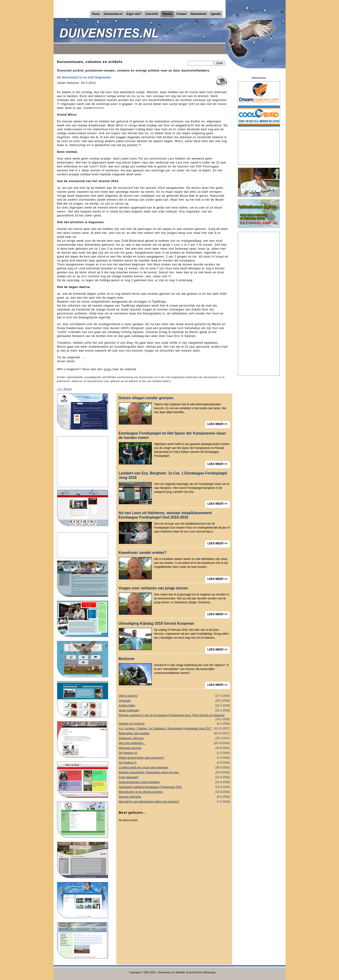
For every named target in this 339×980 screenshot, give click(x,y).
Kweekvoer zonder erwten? (143, 553)
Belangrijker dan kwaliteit (174, 733)
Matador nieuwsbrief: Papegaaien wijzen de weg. (174, 773)
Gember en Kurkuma (174, 724)
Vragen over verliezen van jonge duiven (153, 588)
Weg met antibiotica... (174, 743)
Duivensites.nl (113, 14)
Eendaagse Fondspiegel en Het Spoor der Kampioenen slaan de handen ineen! (172, 435)
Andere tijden (174, 706)
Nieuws (168, 14)
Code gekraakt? (174, 777)
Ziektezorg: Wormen (174, 738)
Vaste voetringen (174, 710)
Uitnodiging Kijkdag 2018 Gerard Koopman (156, 623)
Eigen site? (134, 14)
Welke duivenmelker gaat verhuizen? (174, 758)
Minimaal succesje (174, 748)
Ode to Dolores (174, 696)
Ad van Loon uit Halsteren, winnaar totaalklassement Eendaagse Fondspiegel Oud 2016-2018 (165, 515)
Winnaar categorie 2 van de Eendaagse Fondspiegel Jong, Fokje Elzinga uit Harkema (174, 716)
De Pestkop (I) (174, 763)
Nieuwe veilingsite (174, 797)
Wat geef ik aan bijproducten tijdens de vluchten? (174, 802)
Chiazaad (174, 701)
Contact (182, 14)
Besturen (127, 659)
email (108, 369)
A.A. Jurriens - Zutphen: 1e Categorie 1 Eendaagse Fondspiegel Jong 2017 (174, 729)
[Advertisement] (83, 462)
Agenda (215, 14)
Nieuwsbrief (198, 14)
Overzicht (152, 14)
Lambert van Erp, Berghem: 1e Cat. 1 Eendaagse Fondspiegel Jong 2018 (173, 475)
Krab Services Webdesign (201, 972)
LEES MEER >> (218, 424)
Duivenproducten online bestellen (174, 782)
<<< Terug (64, 389)
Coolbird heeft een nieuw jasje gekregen (174, 768)
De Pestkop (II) (174, 753)
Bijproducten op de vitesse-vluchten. (174, 792)
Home (96, 14)
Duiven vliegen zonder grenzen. (146, 398)
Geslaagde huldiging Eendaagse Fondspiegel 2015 (174, 787)
